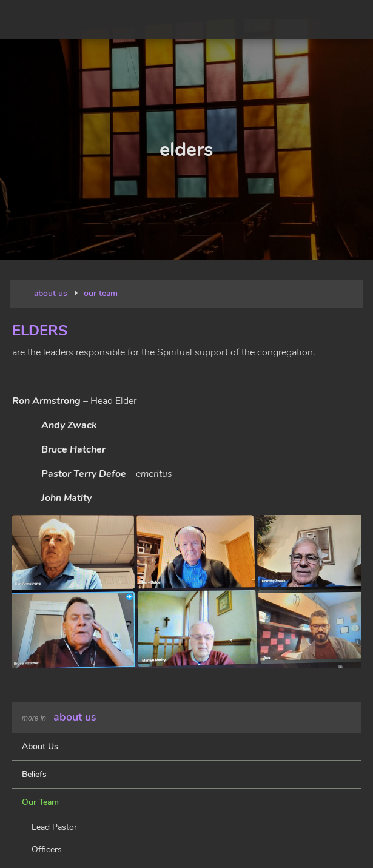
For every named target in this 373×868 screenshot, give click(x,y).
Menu (354, 19)
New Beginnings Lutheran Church (68, 19)
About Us (75, 717)
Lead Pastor (54, 827)
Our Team (40, 802)
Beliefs (34, 774)
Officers (47, 849)
